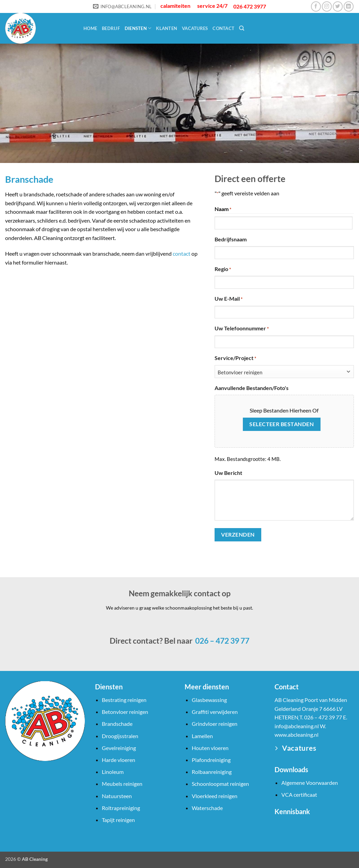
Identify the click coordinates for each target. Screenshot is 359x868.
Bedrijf (111, 28)
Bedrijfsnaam (231, 239)
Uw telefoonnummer (242, 329)
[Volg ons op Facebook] (316, 6)
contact (182, 253)
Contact (223, 28)
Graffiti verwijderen (215, 712)
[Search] (242, 28)
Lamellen (202, 736)
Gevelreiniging (119, 748)
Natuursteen (117, 796)
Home (90, 28)
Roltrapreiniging (121, 808)
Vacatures (195, 28)
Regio (223, 269)
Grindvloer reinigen (215, 724)
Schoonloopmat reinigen (220, 784)
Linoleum (113, 772)
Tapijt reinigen (118, 820)
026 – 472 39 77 (222, 641)
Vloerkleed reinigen (215, 796)
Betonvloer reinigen (125, 712)
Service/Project (235, 358)
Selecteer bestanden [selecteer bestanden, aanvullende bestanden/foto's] (282, 424)
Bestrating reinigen (124, 700)
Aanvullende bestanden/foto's (252, 388)
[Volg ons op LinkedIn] (349, 6)
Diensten (138, 28)
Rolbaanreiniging (212, 772)
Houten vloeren (210, 748)
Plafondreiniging (211, 760)
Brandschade (117, 724)
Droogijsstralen (120, 736)
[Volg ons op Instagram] (327, 6)
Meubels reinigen (122, 784)
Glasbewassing (209, 700)
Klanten (167, 28)
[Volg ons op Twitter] (338, 6)
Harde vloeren (119, 760)
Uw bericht (228, 473)
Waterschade (207, 808)
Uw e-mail (229, 299)
